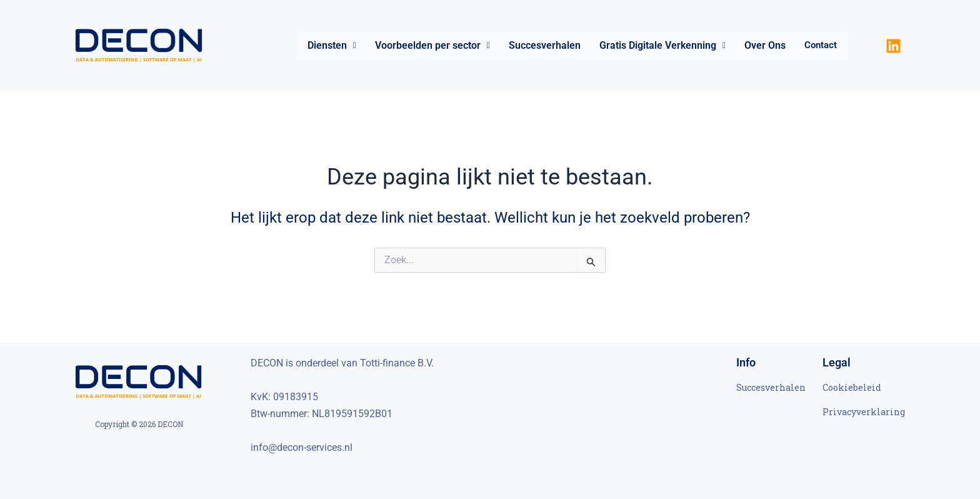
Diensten (332, 45)
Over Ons (765, 45)
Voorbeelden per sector (432, 45)
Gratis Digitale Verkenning (662, 45)
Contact (821, 46)
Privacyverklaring (864, 412)
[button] (332, 46)
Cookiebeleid (852, 387)
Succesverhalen (545, 45)
